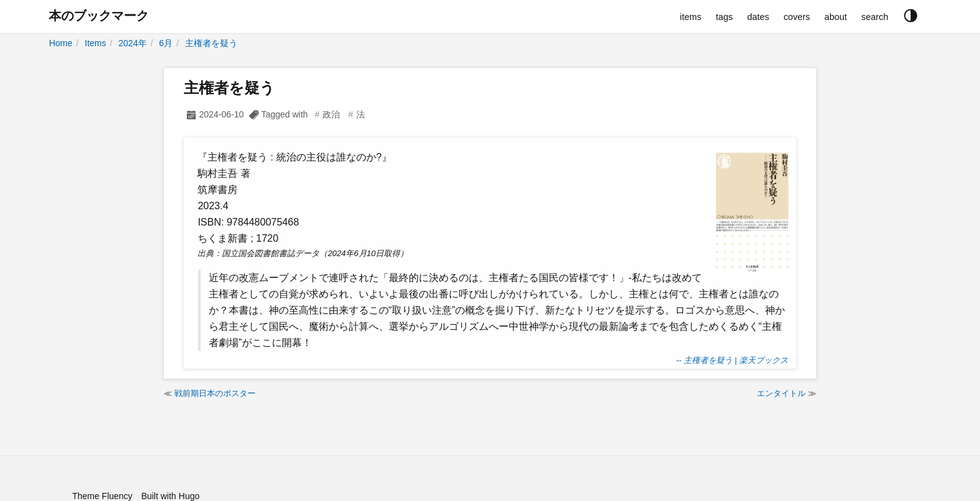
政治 (331, 114)
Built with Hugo (170, 496)
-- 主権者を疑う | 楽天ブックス (732, 360)
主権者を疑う (211, 43)
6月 (166, 43)
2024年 (133, 43)
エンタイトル (781, 393)
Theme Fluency (102, 496)
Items (96, 43)
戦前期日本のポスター (215, 393)
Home (60, 43)
